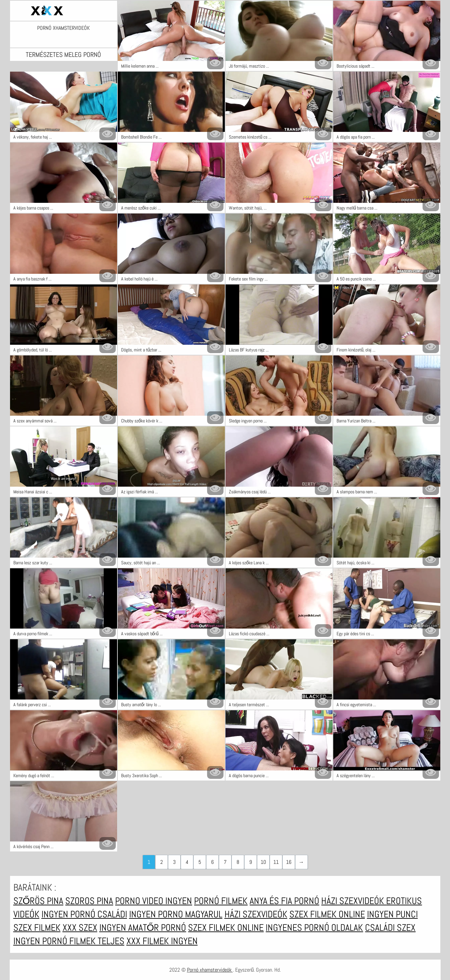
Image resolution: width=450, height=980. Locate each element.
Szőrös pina (38, 901)
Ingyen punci (392, 914)
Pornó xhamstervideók (63, 28)
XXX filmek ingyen (162, 941)
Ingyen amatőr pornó (143, 928)
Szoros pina (89, 901)
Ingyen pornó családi (84, 914)
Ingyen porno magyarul (176, 914)
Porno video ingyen (154, 901)
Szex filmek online (327, 914)
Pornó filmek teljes (83, 941)
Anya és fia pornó (284, 901)
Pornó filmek (221, 901)
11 (276, 862)
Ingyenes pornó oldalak (314, 928)
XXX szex (80, 928)
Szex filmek (37, 928)
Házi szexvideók (354, 901)
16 (289, 862)
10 (263, 862)
